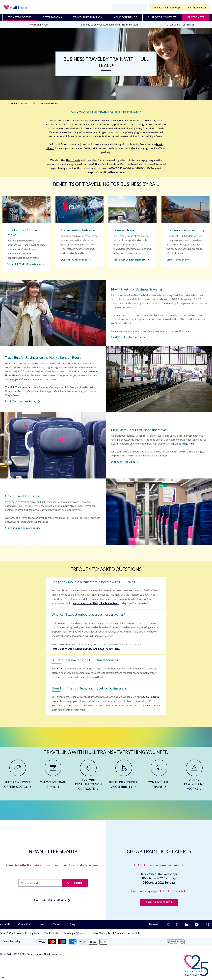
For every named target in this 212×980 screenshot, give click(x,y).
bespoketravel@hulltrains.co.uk (106, 172)
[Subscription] (40, 883)
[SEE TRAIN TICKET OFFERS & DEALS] (18, 776)
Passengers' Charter (75, 933)
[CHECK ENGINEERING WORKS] (194, 776)
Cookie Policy (52, 933)
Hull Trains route (20, 387)
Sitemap (120, 933)
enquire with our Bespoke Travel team (96, 603)
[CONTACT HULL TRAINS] (159, 776)
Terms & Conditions (11, 933)
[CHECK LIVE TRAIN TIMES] (53, 776)
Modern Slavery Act (101, 933)
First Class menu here (181, 443)
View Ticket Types (179, 259)
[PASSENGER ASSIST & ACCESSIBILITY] (124, 776)
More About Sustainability (131, 259)
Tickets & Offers (20, 17)
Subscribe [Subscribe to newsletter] (75, 883)
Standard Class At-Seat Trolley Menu (98, 649)
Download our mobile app (167, 7)
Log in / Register (197, 7)
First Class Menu (62, 649)
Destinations (52, 17)
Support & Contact (162, 17)
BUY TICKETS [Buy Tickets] (196, 17)
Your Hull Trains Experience (26, 264)
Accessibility (135, 933)
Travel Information (88, 17)
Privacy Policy (33, 933)
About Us (5, 924)
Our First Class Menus (76, 259)
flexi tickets (73, 160)
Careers (57, 924)
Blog (73, 924)
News (42, 924)
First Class (63, 668)
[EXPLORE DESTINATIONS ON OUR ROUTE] (88, 776)
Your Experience (125, 17)
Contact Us (24, 924)
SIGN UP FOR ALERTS (159, 902)
